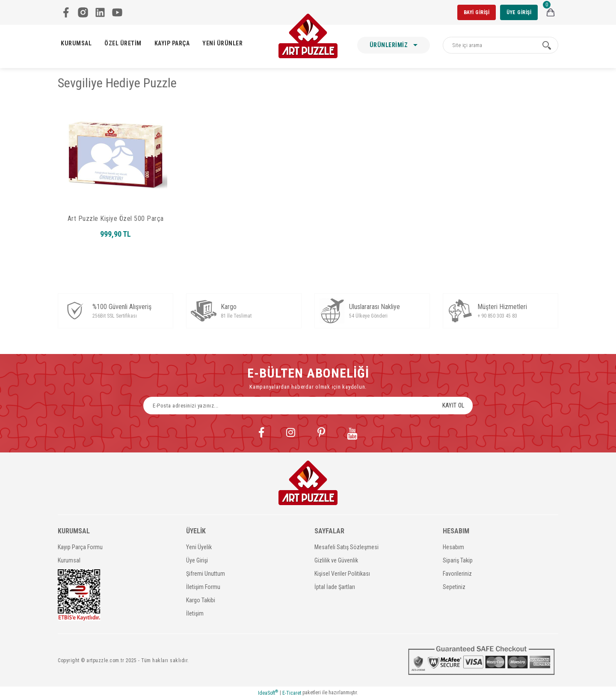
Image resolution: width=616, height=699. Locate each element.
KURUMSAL (76, 43)
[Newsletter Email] (308, 406)
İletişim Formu (203, 587)
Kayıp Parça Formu (80, 547)
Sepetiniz (454, 587)
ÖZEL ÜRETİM (123, 43)
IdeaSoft (268, 693)
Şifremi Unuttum (206, 574)
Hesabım (453, 547)
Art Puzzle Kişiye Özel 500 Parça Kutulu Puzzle (116, 219)
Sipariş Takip (458, 560)
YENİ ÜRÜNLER (222, 43)
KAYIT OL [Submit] (453, 405)
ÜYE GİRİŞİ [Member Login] (519, 12)
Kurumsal (69, 560)
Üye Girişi (197, 560)
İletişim (195, 613)
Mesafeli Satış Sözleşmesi (346, 547)
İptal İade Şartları (335, 587)
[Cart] (551, 12)
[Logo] (308, 36)
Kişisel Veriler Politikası (342, 574)
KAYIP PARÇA (172, 43)
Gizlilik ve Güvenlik (336, 560)
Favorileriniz (457, 574)
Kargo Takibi (201, 600)
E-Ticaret (292, 693)
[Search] (500, 45)
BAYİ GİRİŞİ (477, 12)
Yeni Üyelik (199, 547)
